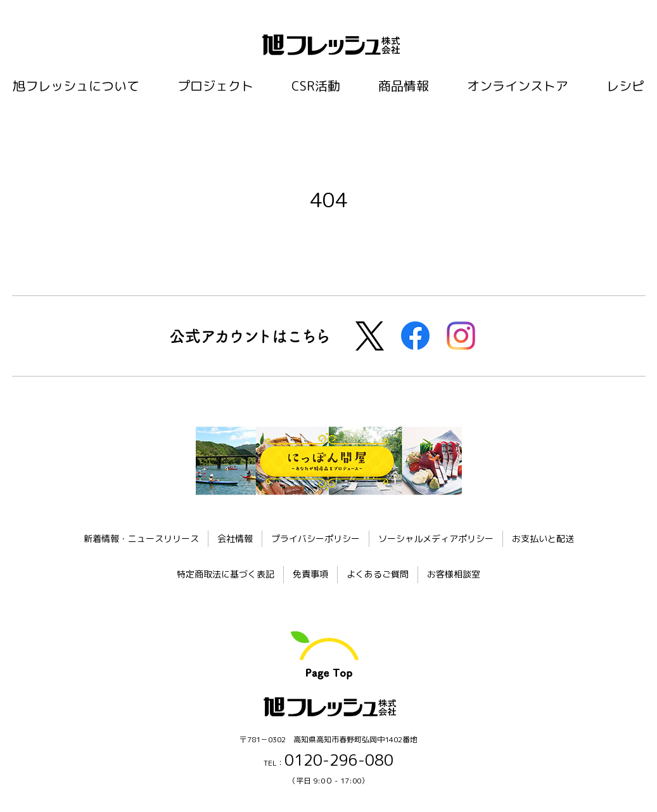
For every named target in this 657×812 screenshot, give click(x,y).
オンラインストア (518, 86)
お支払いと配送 (543, 538)
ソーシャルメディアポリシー (436, 538)
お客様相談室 (454, 574)
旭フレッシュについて (76, 86)
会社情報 (235, 538)
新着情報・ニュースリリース (141, 538)
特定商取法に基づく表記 (226, 574)
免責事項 (310, 574)
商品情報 (404, 86)
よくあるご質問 (378, 574)
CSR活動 (316, 86)
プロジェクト (215, 86)
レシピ (625, 86)
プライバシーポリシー (316, 538)
